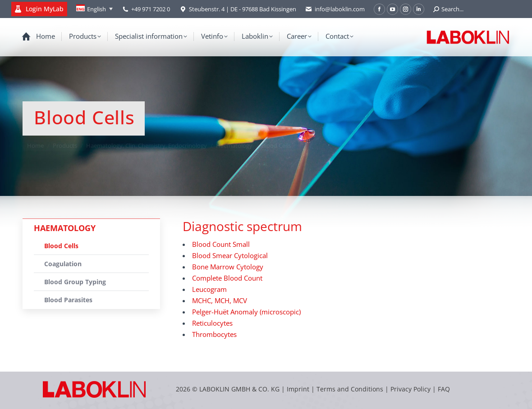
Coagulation (63, 264)
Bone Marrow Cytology (228, 267)
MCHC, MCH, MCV (220, 300)
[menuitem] (94, 9)
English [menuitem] (96, 9)
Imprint (298, 389)
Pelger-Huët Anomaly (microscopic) (246, 312)
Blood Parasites (68, 300)
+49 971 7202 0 (151, 9)
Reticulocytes (212, 323)
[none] (94, 9)
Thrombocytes (214, 334)
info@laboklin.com (335, 9)
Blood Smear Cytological (230, 255)
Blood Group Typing (75, 282)
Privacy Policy (410, 389)
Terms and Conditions (351, 389)
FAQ (444, 389)
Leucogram (209, 289)
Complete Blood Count (227, 278)
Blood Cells (61, 246)
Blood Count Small (221, 244)
